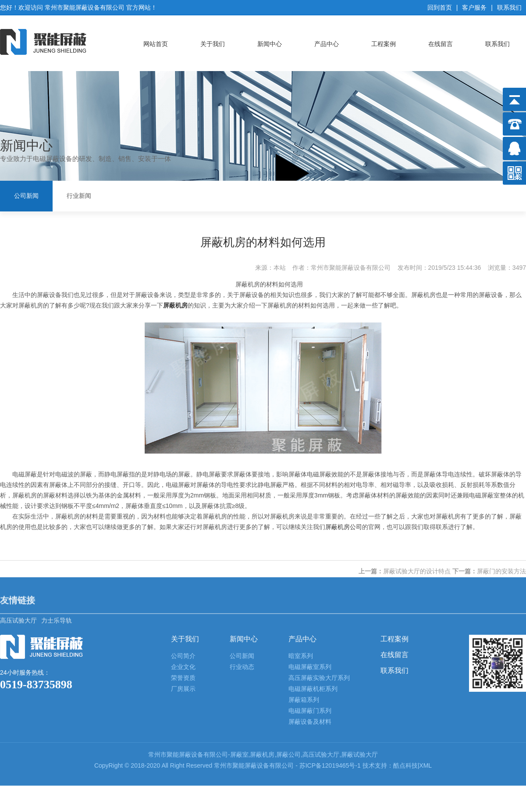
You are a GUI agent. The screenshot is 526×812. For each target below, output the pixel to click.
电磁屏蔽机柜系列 (313, 599)
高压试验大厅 (18, 519)
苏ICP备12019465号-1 (331, 676)
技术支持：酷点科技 (390, 676)
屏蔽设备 (191, 665)
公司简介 (183, 566)
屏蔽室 (239, 665)
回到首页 (440, 4)
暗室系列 (301, 566)
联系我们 (509, 4)
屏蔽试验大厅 (359, 665)
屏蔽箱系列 (304, 610)
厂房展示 (183, 599)
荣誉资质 (183, 588)
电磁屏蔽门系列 (310, 621)
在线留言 (441, 41)
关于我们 (213, 41)
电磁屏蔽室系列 (310, 577)
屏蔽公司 (288, 665)
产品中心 (327, 41)
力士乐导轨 (57, 519)
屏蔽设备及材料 (310, 632)
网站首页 (156, 41)
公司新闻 (26, 195)
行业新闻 (79, 195)
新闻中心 (270, 41)
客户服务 (474, 4)
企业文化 (183, 577)
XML (425, 676)
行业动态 (242, 577)
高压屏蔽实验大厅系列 (319, 588)
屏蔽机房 (262, 665)
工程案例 (384, 41)
